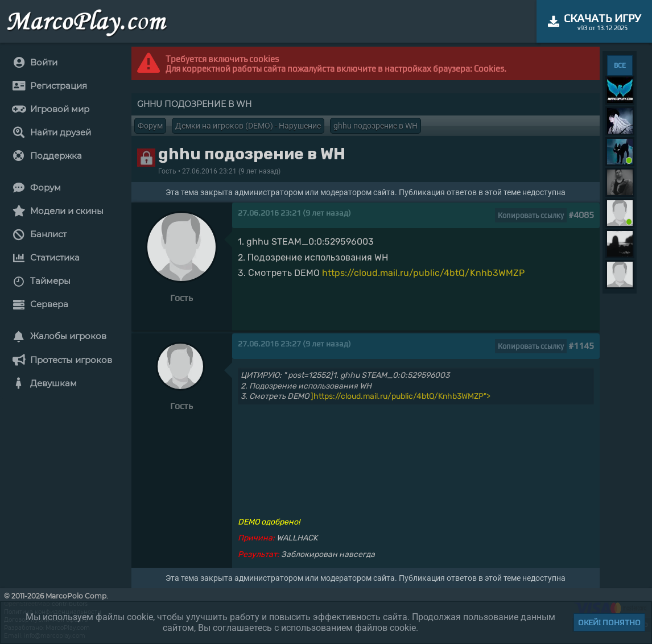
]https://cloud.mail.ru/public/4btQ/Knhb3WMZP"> (401, 396)
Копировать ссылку (531, 215)
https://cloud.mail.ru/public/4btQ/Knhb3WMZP (423, 273)
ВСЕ (620, 65)
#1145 (581, 346)
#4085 (581, 215)
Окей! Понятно (609, 622)
